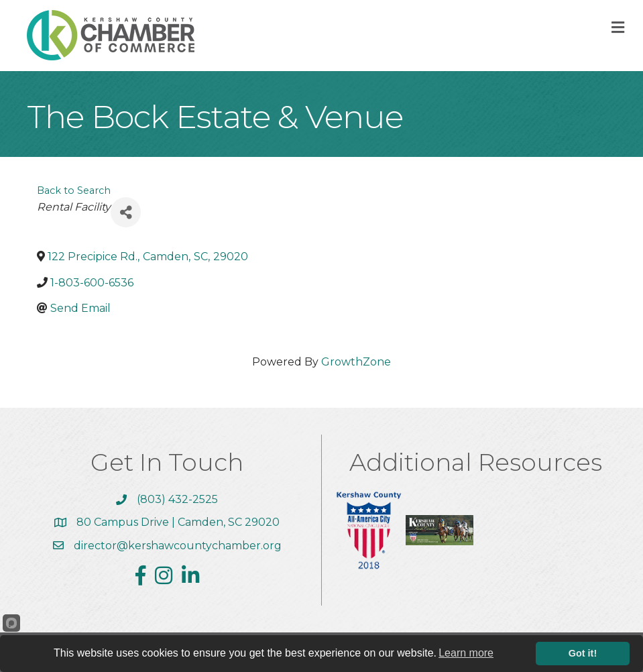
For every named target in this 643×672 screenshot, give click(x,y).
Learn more (466, 653)
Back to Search (74, 190)
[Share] (126, 212)
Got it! (583, 653)
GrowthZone (356, 362)
